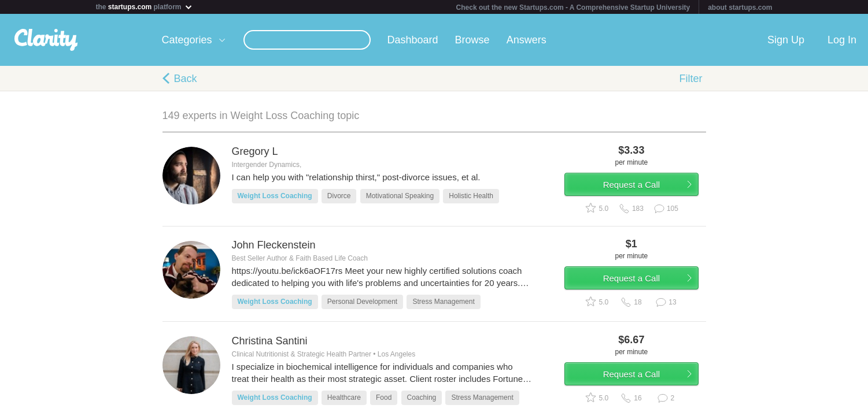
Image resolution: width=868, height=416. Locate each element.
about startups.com (740, 8)
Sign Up (786, 40)
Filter (691, 79)
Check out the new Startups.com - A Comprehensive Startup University (573, 8)
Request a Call (638, 187)
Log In (842, 40)
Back (186, 79)
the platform (145, 7)
